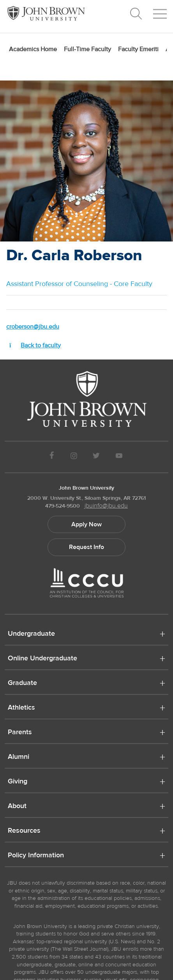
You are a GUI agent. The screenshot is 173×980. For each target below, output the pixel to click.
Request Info (86, 547)
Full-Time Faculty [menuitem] (87, 49)
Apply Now (86, 524)
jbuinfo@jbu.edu (106, 506)
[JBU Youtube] (119, 457)
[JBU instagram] (74, 457)
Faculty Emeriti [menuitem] (138, 49)
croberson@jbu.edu (33, 327)
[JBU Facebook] (52, 457)
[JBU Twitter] (96, 457)
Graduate (22, 683)
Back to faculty (34, 345)
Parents (20, 733)
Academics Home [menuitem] (33, 49)
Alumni (19, 757)
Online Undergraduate (42, 659)
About (17, 807)
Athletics (21, 708)
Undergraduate (31, 634)
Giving (18, 782)
